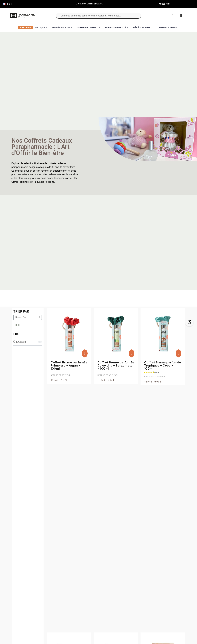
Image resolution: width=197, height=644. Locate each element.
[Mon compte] (173, 16)
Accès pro (164, 4)
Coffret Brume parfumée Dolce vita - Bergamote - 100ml (116, 365)
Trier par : (22, 311)
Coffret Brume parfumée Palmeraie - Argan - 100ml (69, 365)
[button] (85, 353)
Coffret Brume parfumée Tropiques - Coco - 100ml (163, 365)
